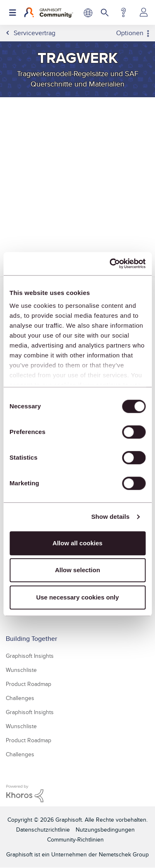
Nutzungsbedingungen (105, 830)
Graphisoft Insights (30, 656)
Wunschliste (21, 670)
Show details (111, 517)
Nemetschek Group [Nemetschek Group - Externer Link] (124, 854)
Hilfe (123, 12)
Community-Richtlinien (75, 839)
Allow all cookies (77, 543)
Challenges (20, 698)
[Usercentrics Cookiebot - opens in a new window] (110, 264)
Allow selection (77, 570)
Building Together (31, 639)
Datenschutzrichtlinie (43, 830)
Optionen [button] (130, 33)
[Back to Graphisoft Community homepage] (49, 12)
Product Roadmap (29, 684)
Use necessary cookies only (77, 597)
